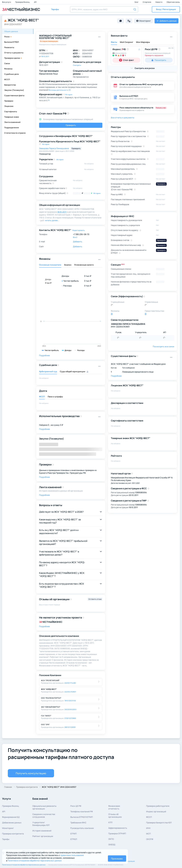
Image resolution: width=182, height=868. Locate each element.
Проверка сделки (13, 58)
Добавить (78, 242)
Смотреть (77, 65)
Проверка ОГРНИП (117, 833)
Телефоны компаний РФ (82, 811)
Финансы (8, 69)
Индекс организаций (156, 811)
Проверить (71, 125)
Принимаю (117, 859)
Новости (159, 2)
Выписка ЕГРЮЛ (12, 42)
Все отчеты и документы (123, 118)
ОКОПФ (150, 839)
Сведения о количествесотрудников (44, 816)
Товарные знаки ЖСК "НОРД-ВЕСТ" (131, 438)
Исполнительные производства (59, 416)
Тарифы (6, 839)
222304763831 (70, 692)
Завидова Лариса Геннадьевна (54, 148)
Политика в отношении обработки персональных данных (24, 865)
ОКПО (111, 839)
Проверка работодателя (158, 806)
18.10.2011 (45, 56)
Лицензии (9, 106)
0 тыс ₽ (88, 276)
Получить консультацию (31, 773)
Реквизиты (9, 47)
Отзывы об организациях (115, 816)
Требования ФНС (78, 823)
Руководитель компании (82, 828)
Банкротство (10, 85)
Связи (7, 63)
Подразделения (12, 128)
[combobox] (104, 9)
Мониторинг (8, 828)
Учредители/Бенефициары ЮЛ (41, 824)
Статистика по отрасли (15, 133)
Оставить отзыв (95, 599)
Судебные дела (11, 74)
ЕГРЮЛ (74, 839)
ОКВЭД (112, 845)
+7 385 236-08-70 (81, 234)
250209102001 (70, 709)
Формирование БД (11, 817)
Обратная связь (173, 2)
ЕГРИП (74, 834)
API (35, 2)
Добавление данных (12, 823)
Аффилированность (118, 828)
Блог (137, 2)
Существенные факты (14, 95)
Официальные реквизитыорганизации (44, 807)
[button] (166, 9)
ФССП (7, 79)
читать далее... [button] (52, 220)
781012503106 (70, 701)
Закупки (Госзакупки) (14, 90)
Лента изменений (12, 122)
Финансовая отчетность (114, 807)
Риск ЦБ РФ (76, 806)
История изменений (42, 831)
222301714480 (70, 683)
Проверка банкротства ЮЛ (159, 823)
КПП (110, 822)
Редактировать (78, 230)
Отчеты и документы (14, 53)
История (69, 95)
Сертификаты (11, 111)
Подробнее (44, 355)
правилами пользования (72, 855)
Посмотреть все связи (163, 346)
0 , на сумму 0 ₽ (55, 425)
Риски (8, 37)
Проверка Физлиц (23, 2)
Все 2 (75, 237)
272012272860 (70, 718)
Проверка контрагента (13, 834)
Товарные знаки (12, 117)
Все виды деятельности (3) (60, 90)
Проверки (9, 101)
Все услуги (7, 2)
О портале (147, 2)
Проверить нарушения (154, 55)
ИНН (148, 828)
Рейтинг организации (43, 836)
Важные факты (119, 36)
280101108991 (70, 727)
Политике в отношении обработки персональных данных (35, 861)
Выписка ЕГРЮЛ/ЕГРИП (82, 817)
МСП (148, 834)
